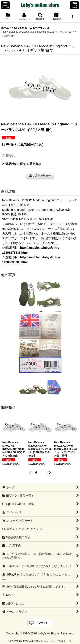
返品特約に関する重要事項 (22, 164)
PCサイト (42, 623)
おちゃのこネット (33, 641)
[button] (5, 5)
